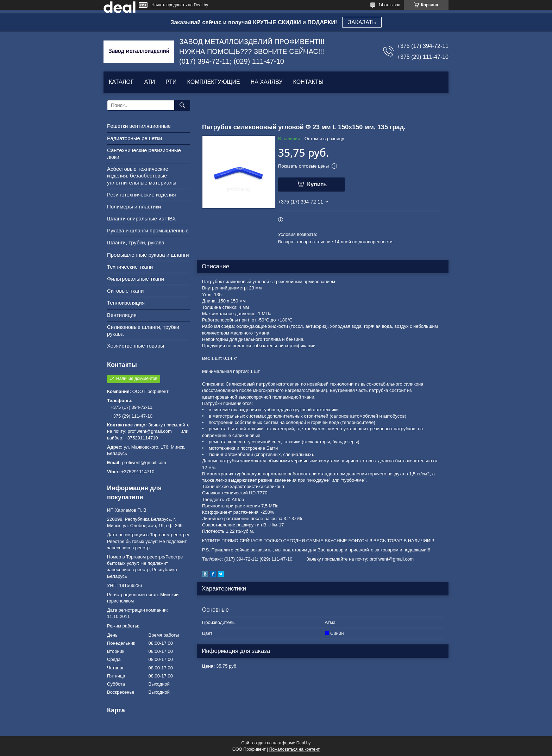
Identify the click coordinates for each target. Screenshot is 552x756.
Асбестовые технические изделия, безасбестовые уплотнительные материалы (142, 176)
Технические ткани (130, 267)
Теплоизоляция (126, 303)
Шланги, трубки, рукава (136, 242)
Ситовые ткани (125, 291)
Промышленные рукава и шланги (148, 255)
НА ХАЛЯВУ (267, 82)
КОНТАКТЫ (308, 82)
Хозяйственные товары (136, 346)
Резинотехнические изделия (142, 195)
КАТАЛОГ (121, 82)
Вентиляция (122, 315)
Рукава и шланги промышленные (148, 230)
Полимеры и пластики (134, 207)
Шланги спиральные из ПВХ (142, 218)
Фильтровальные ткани (136, 279)
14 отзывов (389, 5)
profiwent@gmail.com (144, 463)
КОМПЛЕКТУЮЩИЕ (214, 82)
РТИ (171, 82)
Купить (317, 184)
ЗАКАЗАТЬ (362, 22)
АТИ (150, 82)
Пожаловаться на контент (294, 749)
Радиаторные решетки (134, 138)
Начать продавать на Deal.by (180, 5)
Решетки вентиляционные (139, 126)
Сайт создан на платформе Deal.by (276, 743)
